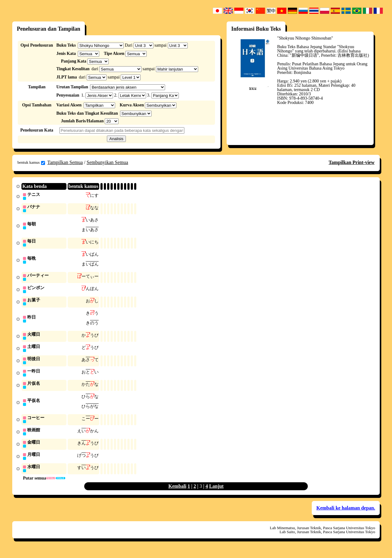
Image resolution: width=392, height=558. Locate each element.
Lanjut (216, 493)
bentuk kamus (31, 162)
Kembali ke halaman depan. (346, 515)
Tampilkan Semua (65, 162)
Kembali (177, 493)
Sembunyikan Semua (107, 162)
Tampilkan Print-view (352, 162)
